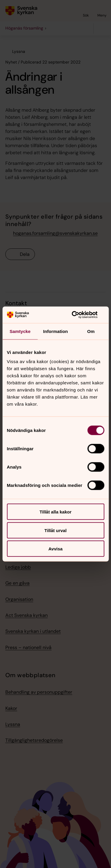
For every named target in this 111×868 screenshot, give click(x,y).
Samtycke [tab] (20, 331)
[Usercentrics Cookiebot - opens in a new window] (79, 315)
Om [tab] (91, 331)
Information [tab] (56, 331)
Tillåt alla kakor (55, 512)
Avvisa (56, 549)
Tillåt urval (55, 530)
